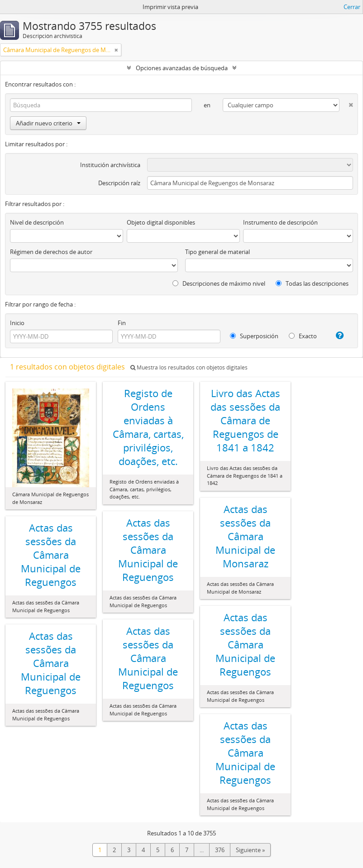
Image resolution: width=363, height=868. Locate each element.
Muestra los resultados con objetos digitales (189, 367)
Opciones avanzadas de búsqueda (182, 68)
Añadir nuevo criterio (48, 123)
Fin (122, 323)
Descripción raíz (119, 183)
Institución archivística (110, 165)
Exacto (303, 336)
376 (220, 850)
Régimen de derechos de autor (51, 252)
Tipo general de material (217, 252)
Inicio (17, 323)
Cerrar (352, 7)
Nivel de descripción (37, 222)
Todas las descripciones (312, 283)
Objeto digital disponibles (161, 222)
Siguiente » (250, 850)
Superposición (254, 336)
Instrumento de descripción (280, 222)
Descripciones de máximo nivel (219, 283)
